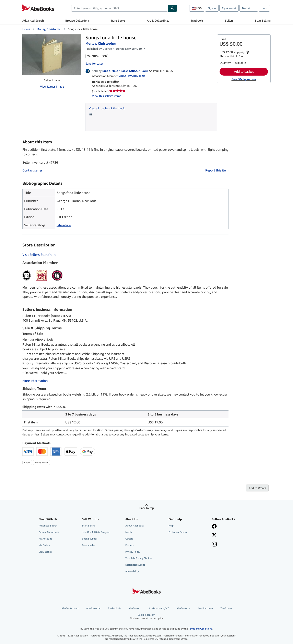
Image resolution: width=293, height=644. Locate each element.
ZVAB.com (226, 608)
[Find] (173, 8)
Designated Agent (135, 565)
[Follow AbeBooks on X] (214, 535)
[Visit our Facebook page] (214, 527)
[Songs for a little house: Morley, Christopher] (52, 55)
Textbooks (197, 20)
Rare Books (118, 20)
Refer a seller (89, 545)
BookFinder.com (147, 617)
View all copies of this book (107, 108)
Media (129, 532)
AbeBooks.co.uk (70, 608)
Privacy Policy (133, 552)
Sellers (229, 20)
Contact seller (32, 170)
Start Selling (263, 20)
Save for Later (94, 63)
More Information (35, 381)
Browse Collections (77, 20)
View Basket (45, 552)
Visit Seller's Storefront (39, 255)
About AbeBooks (134, 526)
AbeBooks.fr (114, 608)
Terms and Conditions (200, 629)
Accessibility (132, 571)
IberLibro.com (205, 608)
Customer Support (179, 532)
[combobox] (120, 8)
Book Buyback (90, 539)
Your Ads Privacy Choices (139, 558)
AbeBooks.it (135, 608)
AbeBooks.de (93, 608)
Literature (64, 225)
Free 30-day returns (244, 79)
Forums (129, 545)
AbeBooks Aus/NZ (159, 608)
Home (26, 29)
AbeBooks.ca (183, 608)
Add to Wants (257, 488)
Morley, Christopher (49, 29)
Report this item (217, 170)
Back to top (147, 508)
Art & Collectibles (158, 20)
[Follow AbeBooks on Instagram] (214, 545)
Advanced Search (33, 20)
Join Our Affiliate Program (96, 532)
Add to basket (244, 71)
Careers (129, 539)
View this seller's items (107, 96)
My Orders (44, 545)
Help (264, 8)
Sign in (212, 8)
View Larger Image (52, 86)
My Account (229, 8)
